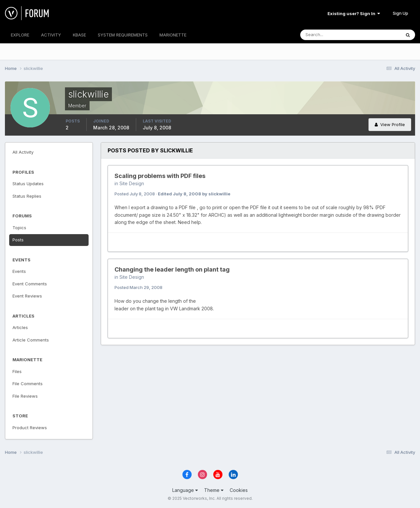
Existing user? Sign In (354, 13)
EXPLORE (20, 35)
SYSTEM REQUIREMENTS (123, 35)
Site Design (132, 183)
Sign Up (400, 13)
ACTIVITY (51, 35)
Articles (20, 327)
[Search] (329, 35)
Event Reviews (27, 296)
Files (17, 371)
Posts (18, 240)
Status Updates (28, 184)
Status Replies (27, 196)
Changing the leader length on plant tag (172, 269)
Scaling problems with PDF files (160, 176)
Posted (135, 194)
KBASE (79, 35)
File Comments (28, 384)
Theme (214, 490)
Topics (19, 228)
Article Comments (31, 340)
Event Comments (30, 284)
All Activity (23, 152)
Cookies (239, 490)
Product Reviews (30, 428)
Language (185, 490)
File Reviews (25, 396)
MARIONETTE (173, 35)
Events (19, 271)
